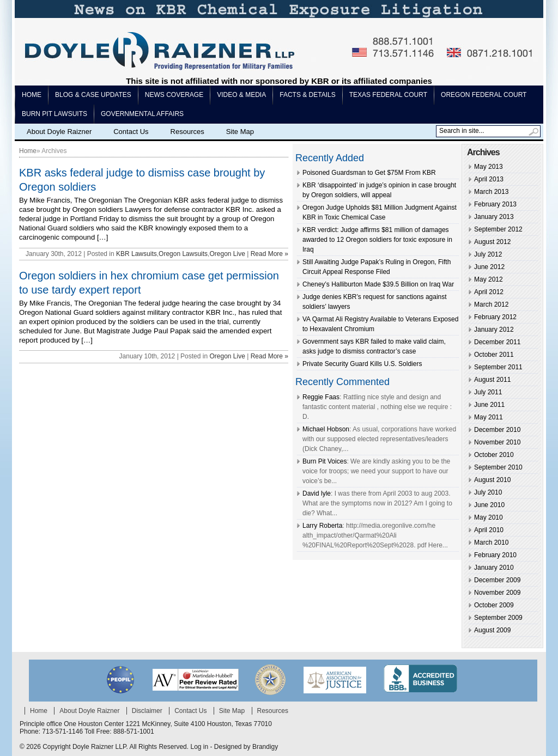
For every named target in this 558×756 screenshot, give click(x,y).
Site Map (240, 132)
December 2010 (497, 430)
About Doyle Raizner (59, 132)
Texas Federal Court (388, 95)
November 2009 (497, 593)
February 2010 (495, 555)
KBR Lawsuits (137, 254)
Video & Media (241, 95)
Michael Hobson (326, 429)
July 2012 (488, 254)
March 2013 (491, 192)
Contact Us (131, 132)
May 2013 (489, 167)
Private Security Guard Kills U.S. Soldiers (362, 364)
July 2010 (488, 492)
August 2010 (492, 480)
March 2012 (491, 304)
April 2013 (489, 179)
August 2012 (492, 242)
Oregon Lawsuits (183, 254)
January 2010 (494, 568)
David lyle (317, 493)
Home (32, 95)
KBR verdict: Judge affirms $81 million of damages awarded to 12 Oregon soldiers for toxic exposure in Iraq (377, 240)
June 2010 (489, 505)
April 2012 (489, 292)
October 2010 (494, 455)
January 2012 (494, 330)
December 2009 (497, 580)
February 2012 (495, 317)
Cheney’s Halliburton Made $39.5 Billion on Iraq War (378, 284)
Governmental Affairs (142, 114)
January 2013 (494, 217)
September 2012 (498, 229)
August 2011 (492, 380)
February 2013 (495, 204)
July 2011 (488, 392)
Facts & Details (307, 95)
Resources (187, 132)
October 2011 (494, 355)
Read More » (269, 254)
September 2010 (498, 467)
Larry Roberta (322, 526)
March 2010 (491, 542)
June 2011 (489, 405)
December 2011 (497, 342)
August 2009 (492, 630)
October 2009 (494, 605)
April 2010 (489, 530)
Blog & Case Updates (93, 95)
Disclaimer (147, 711)
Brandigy (265, 747)
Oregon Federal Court (484, 95)
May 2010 (489, 517)
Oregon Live (227, 254)
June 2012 (489, 267)
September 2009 (498, 618)
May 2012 (489, 279)
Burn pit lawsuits (54, 114)
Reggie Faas (321, 397)
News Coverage (174, 95)
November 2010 (497, 442)
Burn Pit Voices (325, 461)
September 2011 (498, 367)
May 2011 (489, 417)
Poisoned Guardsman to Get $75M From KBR (369, 173)
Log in (199, 747)
